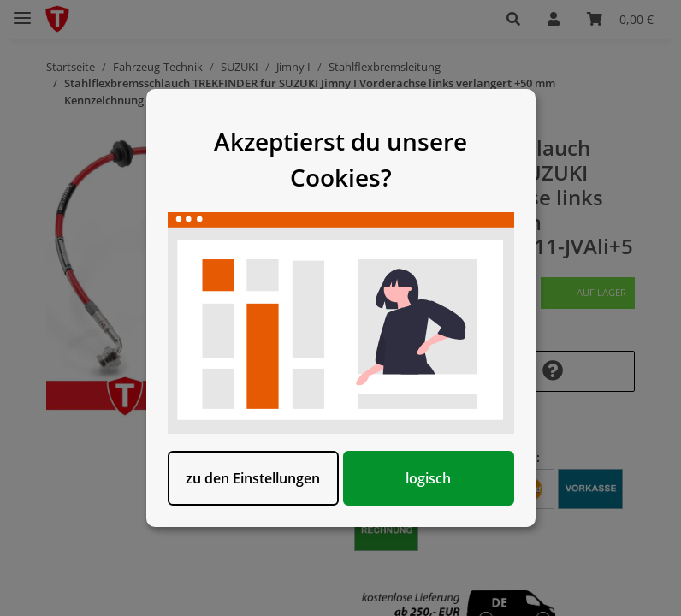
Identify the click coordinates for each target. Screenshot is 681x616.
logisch (428, 478)
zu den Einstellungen (253, 478)
